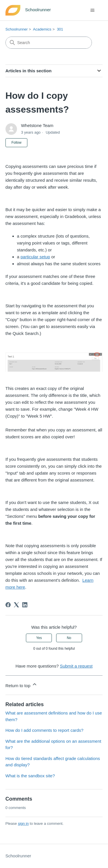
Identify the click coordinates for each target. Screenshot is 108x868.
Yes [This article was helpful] (39, 638)
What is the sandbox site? (30, 776)
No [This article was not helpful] (69, 638)
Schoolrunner (17, 29)
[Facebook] (8, 605)
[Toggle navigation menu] (92, 10)
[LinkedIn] (25, 605)
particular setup (35, 257)
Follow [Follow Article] (17, 143)
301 (60, 29)
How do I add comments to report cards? (44, 730)
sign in (23, 824)
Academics (42, 29)
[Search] (49, 43)
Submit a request (76, 666)
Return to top (21, 685)
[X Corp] (16, 605)
